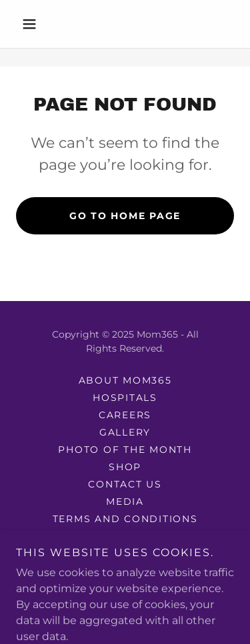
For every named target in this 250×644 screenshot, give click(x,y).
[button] (32, 24)
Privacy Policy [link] (125, 536)
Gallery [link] (125, 432)
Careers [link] (125, 415)
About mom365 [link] (125, 380)
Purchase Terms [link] (125, 553)
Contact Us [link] (125, 484)
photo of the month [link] (125, 450)
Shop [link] (125, 467)
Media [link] (125, 501)
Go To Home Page (125, 216)
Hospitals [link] (125, 398)
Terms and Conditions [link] (125, 519)
